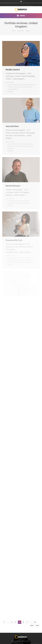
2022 (20, 85)
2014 (20, 201)
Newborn (10, 262)
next (37, 625)
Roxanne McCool (14, 240)
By (10, 91)
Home (14, 31)
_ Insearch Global (13, 85)
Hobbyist (26, 201)
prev (32, 625)
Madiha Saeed (13, 70)
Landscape (26, 85)
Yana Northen (12, 126)
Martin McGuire (13, 186)
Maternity (28, 260)
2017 (20, 144)
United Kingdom (13, 89)
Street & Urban (27, 87)
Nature (17, 146)
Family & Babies (28, 144)
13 (35, 622)
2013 (20, 258)
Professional (17, 87)
